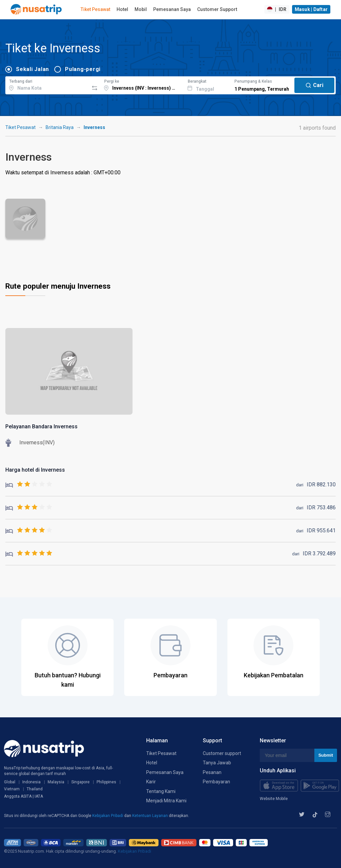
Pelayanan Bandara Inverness (41, 426)
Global (10, 782)
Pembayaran (216, 782)
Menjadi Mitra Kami (166, 801)
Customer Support (217, 9)
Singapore (80, 782)
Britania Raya (60, 127)
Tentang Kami (161, 791)
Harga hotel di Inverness (35, 470)
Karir (151, 782)
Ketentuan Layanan (151, 816)
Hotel (122, 9)
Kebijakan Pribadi (108, 816)
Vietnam (12, 789)
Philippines (106, 782)
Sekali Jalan (32, 69)
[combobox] (47, 84)
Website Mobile (274, 799)
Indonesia (31, 782)
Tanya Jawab (217, 763)
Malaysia (56, 782)
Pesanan (212, 772)
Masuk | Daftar (311, 9)
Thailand (35, 789)
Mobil (141, 9)
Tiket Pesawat (95, 9)
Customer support (222, 753)
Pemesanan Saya (172, 9)
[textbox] (47, 84)
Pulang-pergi (83, 69)
